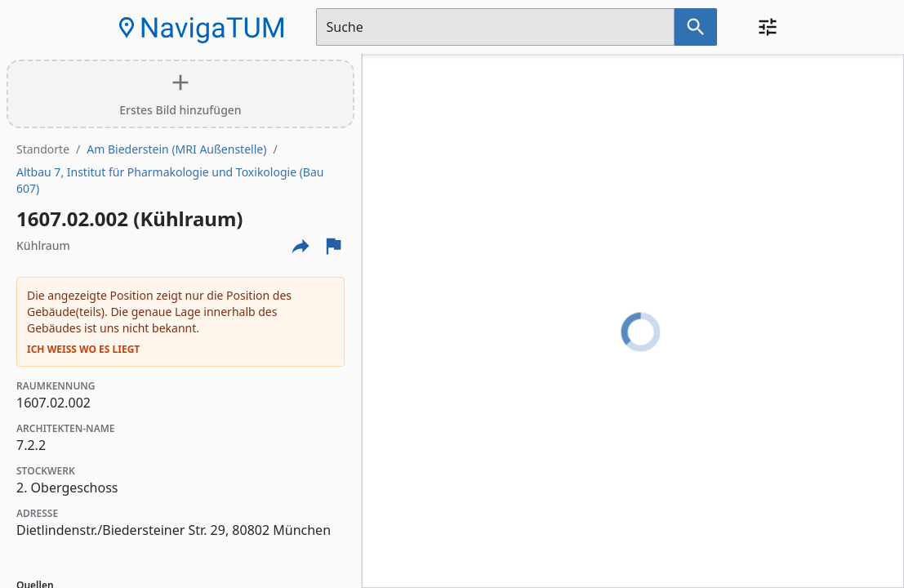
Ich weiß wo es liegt (83, 350)
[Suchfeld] (495, 27)
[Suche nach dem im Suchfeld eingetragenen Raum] (696, 27)
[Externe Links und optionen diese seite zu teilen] (301, 246)
